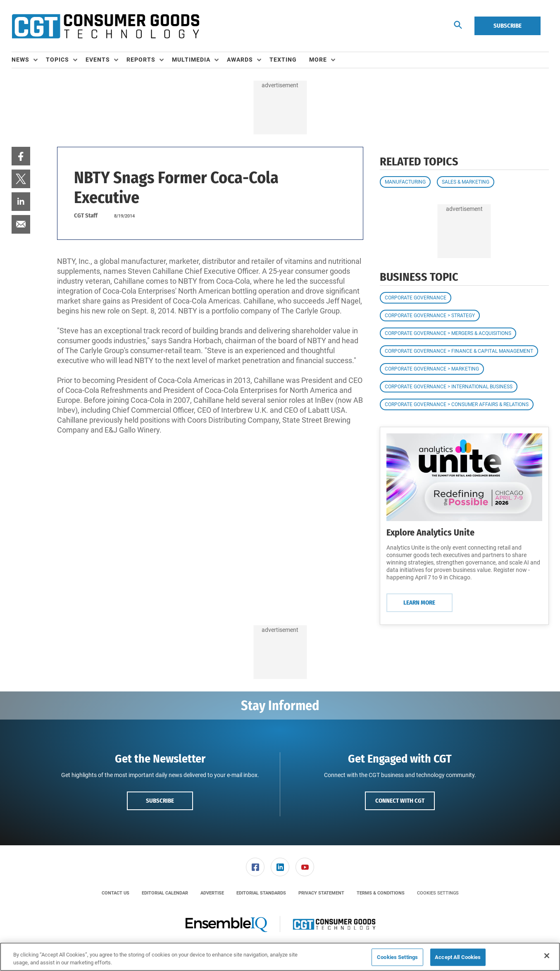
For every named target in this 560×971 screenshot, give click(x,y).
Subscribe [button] (160, 801)
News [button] (20, 60)
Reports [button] (141, 60)
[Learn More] (464, 477)
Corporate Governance (416, 298)
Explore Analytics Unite (430, 532)
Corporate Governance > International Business (449, 387)
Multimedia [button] (191, 60)
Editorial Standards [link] (261, 893)
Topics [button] (57, 60)
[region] (280, 957)
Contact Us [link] (116, 893)
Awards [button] (240, 60)
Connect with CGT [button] (400, 801)
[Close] (547, 956)
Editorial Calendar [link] (165, 893)
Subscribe (508, 26)
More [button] (318, 60)
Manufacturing (405, 182)
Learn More (419, 603)
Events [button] (98, 60)
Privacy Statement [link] (321, 893)
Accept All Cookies (458, 957)
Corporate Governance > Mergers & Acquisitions (448, 333)
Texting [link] (283, 60)
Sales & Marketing (466, 182)
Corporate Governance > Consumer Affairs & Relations (457, 404)
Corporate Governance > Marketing (432, 369)
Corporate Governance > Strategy (430, 316)
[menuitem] (29, 60)
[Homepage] (105, 26)
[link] (21, 156)
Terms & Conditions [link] (381, 893)
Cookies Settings (438, 893)
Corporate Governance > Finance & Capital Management (459, 351)
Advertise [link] (212, 893)
